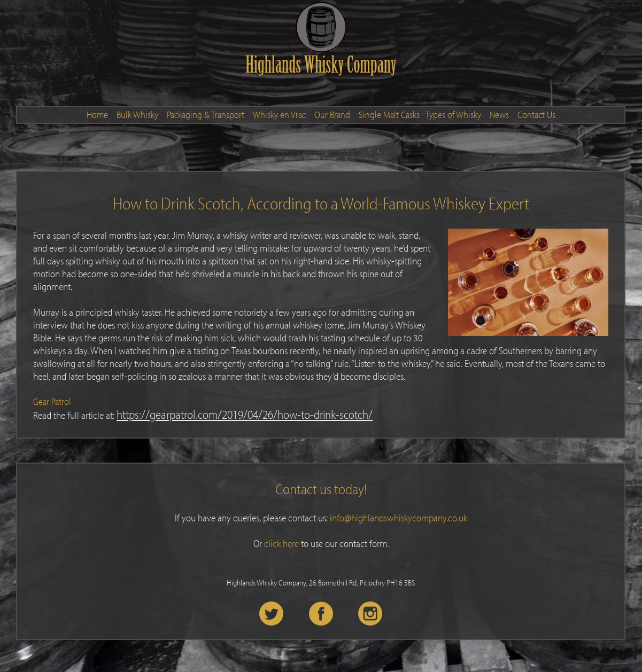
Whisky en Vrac (279, 115)
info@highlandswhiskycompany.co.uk (399, 518)
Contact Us (536, 115)
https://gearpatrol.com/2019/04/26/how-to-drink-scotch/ (245, 414)
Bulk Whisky (137, 115)
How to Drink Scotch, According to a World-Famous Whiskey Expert (321, 203)
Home (97, 115)
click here (281, 543)
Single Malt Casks (389, 115)
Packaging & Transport (206, 115)
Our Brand (332, 115)
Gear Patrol (52, 401)
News (499, 115)
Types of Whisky (453, 115)
